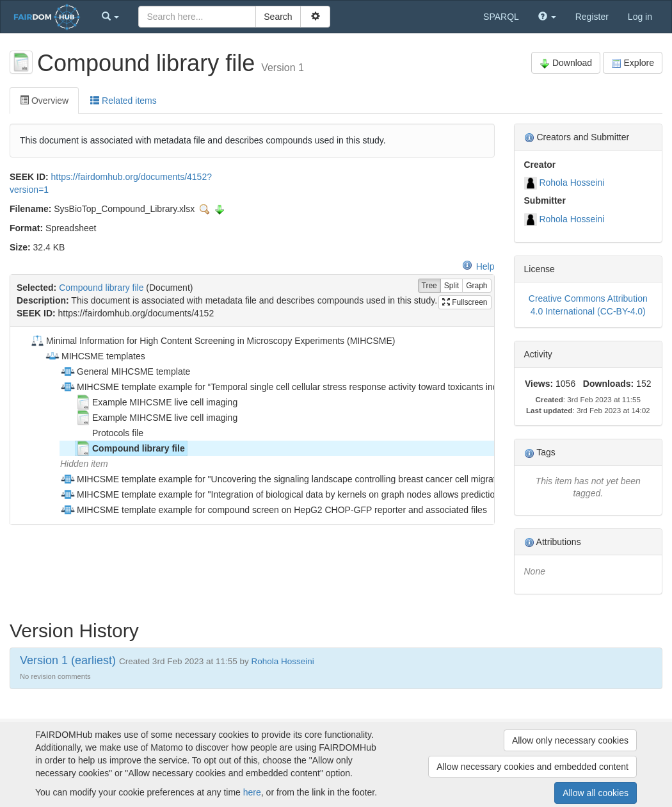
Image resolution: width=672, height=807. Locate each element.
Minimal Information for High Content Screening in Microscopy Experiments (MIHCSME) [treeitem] (212, 341)
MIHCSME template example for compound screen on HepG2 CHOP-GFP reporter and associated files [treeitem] (274, 510)
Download (566, 63)
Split (452, 286)
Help (478, 266)
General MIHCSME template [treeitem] (125, 371)
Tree (429, 286)
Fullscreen (465, 302)
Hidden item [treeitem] (84, 464)
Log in (640, 17)
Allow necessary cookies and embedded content (532, 767)
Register (592, 17)
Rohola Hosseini (572, 183)
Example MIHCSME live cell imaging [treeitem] (156, 402)
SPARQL (501, 17)
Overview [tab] (44, 101)
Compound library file (101, 288)
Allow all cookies (596, 793)
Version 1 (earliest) (68, 660)
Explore (633, 63)
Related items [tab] (123, 101)
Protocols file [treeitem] (109, 433)
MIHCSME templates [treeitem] (95, 356)
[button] (111, 17)
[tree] (252, 425)
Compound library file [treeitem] (130, 448)
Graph (476, 286)
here (252, 792)
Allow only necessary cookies (570, 740)
